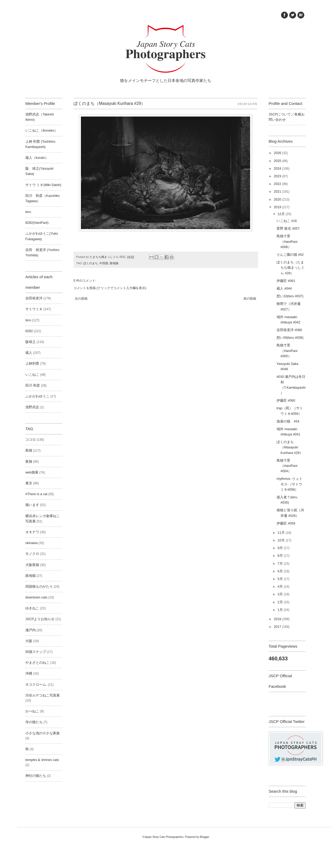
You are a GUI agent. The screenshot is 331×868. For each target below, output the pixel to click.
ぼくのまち (91, 263)
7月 (281, 564)
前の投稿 (250, 299)
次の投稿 (81, 299)
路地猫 (114, 263)
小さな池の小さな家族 (43, 733)
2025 (278, 161)
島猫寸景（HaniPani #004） (287, 466)
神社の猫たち (36, 776)
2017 (278, 627)
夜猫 (29, 462)
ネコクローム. (36, 685)
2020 (278, 199)
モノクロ (32, 554)
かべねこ (32, 711)
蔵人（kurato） (37, 158)
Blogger (204, 837)
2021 (278, 192)
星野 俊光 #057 (288, 229)
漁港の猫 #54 (288, 421)
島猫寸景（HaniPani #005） (287, 351)
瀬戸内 (31, 630)
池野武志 (32, 407)
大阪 (29, 641)
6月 (281, 571)
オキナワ (32, 532)
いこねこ (32, 375)
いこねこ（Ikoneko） (42, 131)
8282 (29, 331)
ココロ (31, 440)
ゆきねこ (32, 608)
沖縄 (29, 674)
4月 (281, 587)
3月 (281, 594)
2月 (281, 602)
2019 (278, 207)
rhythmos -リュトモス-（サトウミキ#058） (289, 484)
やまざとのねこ (37, 663)
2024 (278, 169)
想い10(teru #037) (290, 296)
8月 (281, 556)
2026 (278, 153)
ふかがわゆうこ (37, 396)
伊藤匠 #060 (286, 401)
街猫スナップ (36, 652)
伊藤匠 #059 (286, 523)
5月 (281, 579)
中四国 (104, 263)
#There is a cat (36, 494)
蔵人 (29, 353)
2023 (278, 176)
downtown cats (36, 597)
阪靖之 (31, 342)
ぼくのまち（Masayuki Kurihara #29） (290, 447)
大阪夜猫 (32, 565)
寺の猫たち (34, 722)
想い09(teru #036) (290, 338)
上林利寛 (32, 364)
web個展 (32, 472)
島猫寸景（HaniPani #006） (287, 242)
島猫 (29, 451)
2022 (278, 184)
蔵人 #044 (284, 289)
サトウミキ (34, 309)
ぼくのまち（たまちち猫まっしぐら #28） (291, 268)
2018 (278, 619)
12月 (282, 214)
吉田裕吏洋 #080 (289, 330)
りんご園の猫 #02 (290, 255)
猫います (32, 505)
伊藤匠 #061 (286, 281)
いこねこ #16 (287, 221)
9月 (281, 548)
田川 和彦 (33, 386)
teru (28, 212)
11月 (282, 533)
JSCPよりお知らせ (40, 619)
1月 (281, 610)
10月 (282, 540)
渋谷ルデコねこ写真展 (43, 695)
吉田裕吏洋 (34, 298)
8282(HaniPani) (37, 223)
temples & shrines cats (42, 760)
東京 (29, 483)
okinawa (31, 543)
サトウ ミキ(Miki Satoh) (43, 185)
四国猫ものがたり (39, 587)
